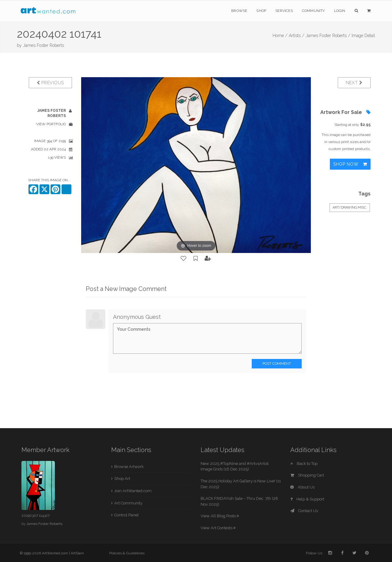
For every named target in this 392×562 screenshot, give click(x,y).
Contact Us (304, 511)
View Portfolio (51, 124)
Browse (239, 11)
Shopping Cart (307, 475)
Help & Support (307, 499)
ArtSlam (77, 553)
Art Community (128, 503)
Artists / (297, 36)
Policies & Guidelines (127, 553)
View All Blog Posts (220, 516)
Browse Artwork (129, 467)
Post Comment (277, 364)
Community (313, 11)
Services (284, 11)
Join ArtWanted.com (133, 491)
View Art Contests (218, 528)
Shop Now (350, 164)
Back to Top (304, 464)
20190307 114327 (36, 515)
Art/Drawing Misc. (350, 207)
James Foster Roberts (43, 45)
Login (340, 11)
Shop (261, 11)
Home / (280, 36)
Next (354, 83)
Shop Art (122, 479)
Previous (50, 83)
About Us (302, 487)
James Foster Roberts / (328, 36)
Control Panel (126, 515)
